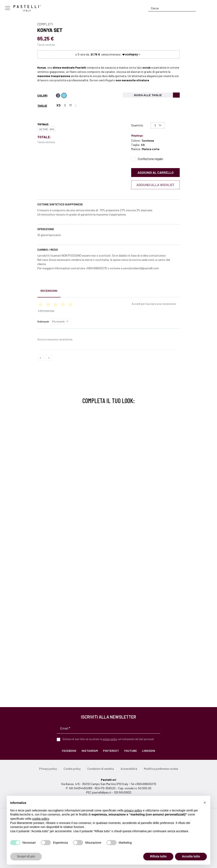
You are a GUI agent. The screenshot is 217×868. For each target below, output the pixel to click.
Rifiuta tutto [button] (158, 856)
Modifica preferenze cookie (161, 769)
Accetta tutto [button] (191, 856)
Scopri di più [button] (26, 856)
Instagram (90, 751)
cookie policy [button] (41, 819)
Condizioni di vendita (101, 769)
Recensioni (49, 291)
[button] (205, 803)
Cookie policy (72, 769)
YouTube (130, 751)
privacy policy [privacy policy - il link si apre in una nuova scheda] (133, 810)
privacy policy (110, 739)
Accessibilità (129, 769)
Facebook (69, 751)
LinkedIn (149, 751)
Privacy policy (48, 769)
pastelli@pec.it (102, 792)
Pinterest (111, 751)
